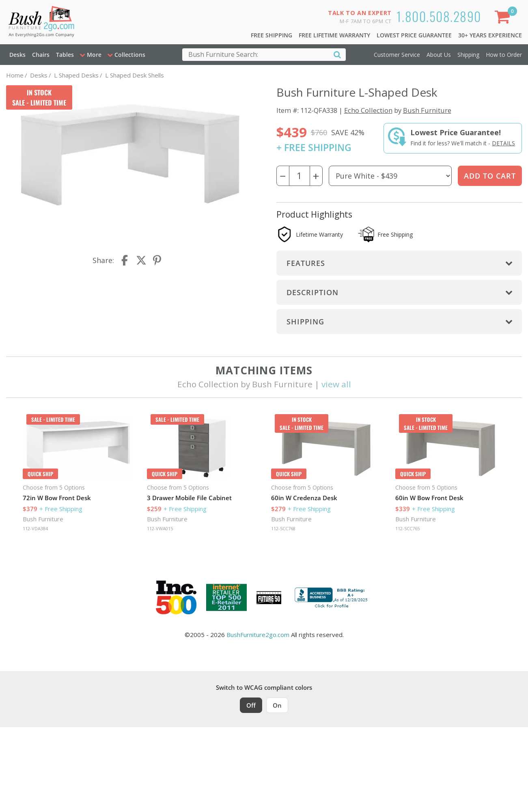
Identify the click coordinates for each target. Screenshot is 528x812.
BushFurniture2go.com (258, 635)
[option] (78, 475)
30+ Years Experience (490, 35)
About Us (439, 55)
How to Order (504, 55)
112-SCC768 (283, 528)
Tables (65, 55)
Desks (17, 55)
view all (336, 384)
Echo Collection (368, 110)
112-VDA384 (35, 528)
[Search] (337, 54)
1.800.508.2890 (439, 16)
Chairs (41, 55)
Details (503, 143)
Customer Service (397, 55)
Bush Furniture (427, 110)
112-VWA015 (160, 528)
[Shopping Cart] (504, 18)
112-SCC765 (407, 528)
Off (251, 705)
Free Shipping (272, 35)
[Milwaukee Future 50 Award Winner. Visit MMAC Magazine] (269, 598)
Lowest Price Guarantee (414, 35)
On (277, 705)
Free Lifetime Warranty (334, 35)
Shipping (468, 55)
